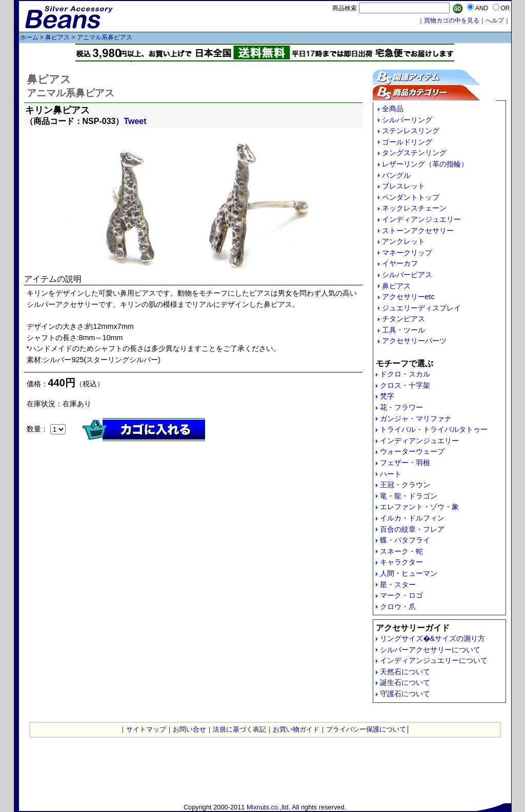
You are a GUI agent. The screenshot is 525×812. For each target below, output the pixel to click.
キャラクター (401, 562)
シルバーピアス (407, 275)
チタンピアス (403, 319)
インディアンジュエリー (421, 219)
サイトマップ (146, 729)
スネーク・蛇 (401, 551)
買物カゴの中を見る (452, 20)
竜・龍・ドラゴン (409, 496)
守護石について (405, 694)
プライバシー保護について (366, 729)
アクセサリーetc (408, 297)
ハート (391, 474)
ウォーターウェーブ (412, 451)
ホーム (29, 37)
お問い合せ (189, 729)
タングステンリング (414, 153)
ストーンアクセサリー (418, 231)
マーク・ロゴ (401, 595)
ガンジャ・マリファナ (416, 419)
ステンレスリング (411, 131)
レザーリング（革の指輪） (425, 164)
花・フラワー (401, 407)
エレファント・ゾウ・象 (419, 507)
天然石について (405, 672)
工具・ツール (403, 330)
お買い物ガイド (296, 729)
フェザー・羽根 (405, 463)
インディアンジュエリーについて (434, 660)
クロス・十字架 (405, 385)
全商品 (393, 109)
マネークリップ (407, 253)
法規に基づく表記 (239, 729)
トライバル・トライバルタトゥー (434, 429)
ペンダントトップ (411, 197)
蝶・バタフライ (405, 540)
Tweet (135, 121)
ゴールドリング (407, 142)
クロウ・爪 (398, 607)
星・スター (398, 585)
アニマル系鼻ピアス (105, 37)
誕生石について (405, 682)
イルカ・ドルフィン (412, 518)
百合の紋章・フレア (412, 529)
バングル (396, 175)
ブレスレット (403, 186)
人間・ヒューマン (409, 573)
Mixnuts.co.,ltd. (268, 807)
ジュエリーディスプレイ (421, 308)
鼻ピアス (57, 37)
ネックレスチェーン (414, 208)
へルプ (495, 20)
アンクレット (403, 241)
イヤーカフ (400, 263)
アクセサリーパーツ (414, 341)
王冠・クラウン (405, 485)
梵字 (387, 396)
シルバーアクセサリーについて (430, 650)
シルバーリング (407, 120)
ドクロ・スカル (405, 374)
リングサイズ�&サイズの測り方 (433, 638)
